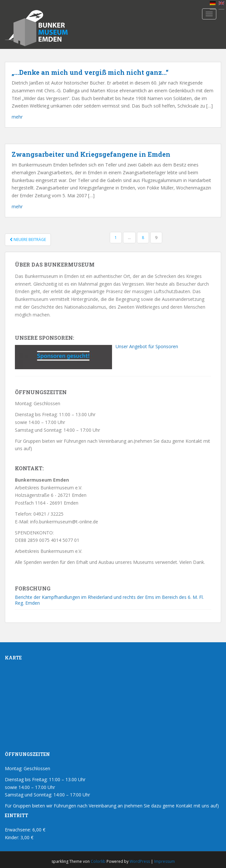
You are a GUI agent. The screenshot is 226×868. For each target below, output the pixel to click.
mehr (17, 117)
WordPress (140, 861)
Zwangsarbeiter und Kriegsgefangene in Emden (91, 154)
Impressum (164, 861)
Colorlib (98, 861)
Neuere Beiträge (28, 240)
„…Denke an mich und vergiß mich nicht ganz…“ (90, 72)
